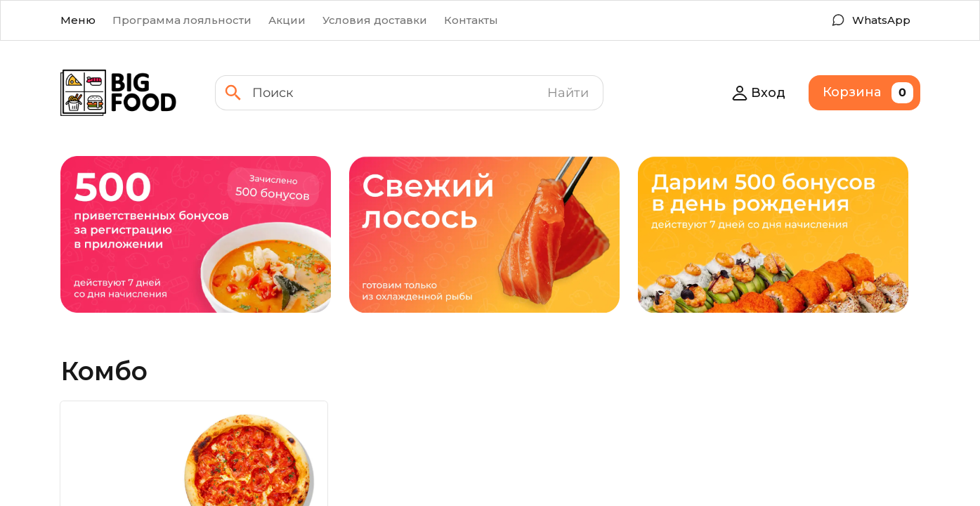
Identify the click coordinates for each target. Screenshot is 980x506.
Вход (758, 93)
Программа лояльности (182, 20)
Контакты (471, 20)
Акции (287, 20)
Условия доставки (375, 20)
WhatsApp (881, 20)
